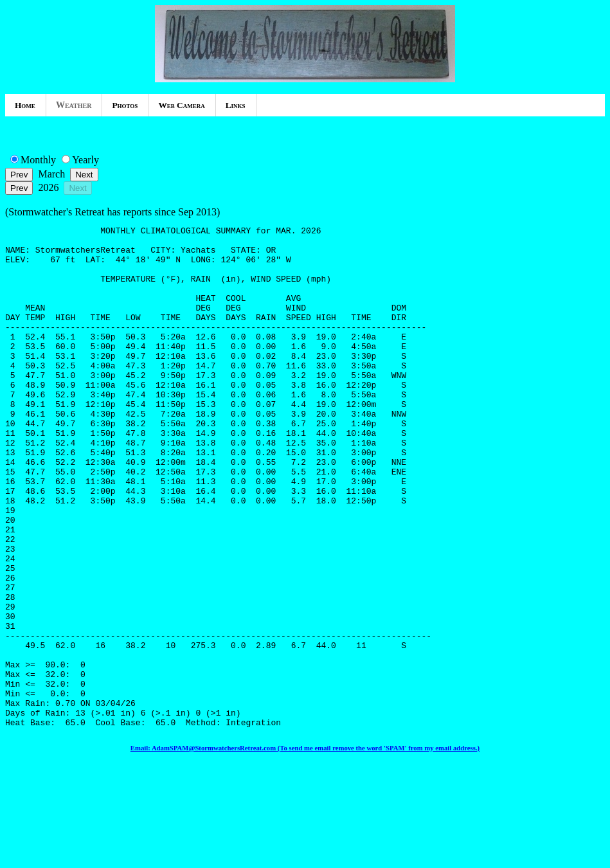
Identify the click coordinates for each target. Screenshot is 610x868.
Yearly (85, 160)
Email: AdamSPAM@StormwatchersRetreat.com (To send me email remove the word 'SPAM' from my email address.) (305, 848)
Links (236, 105)
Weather (74, 105)
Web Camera (181, 105)
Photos (125, 105)
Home (25, 105)
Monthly (38, 160)
